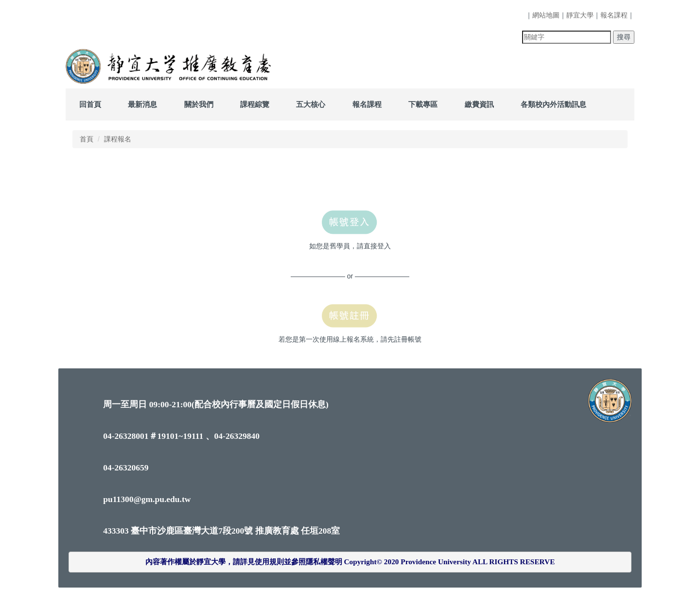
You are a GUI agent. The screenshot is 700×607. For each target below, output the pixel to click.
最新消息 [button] (142, 104)
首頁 (87, 139)
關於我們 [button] (199, 104)
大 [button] (614, 171)
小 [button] (577, 171)
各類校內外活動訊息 (553, 104)
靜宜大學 (580, 15)
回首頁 (90, 104)
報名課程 (614, 15)
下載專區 (423, 104)
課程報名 (118, 139)
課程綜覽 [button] (255, 104)
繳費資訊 (479, 104)
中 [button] (595, 171)
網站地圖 (546, 15)
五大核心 (311, 104)
